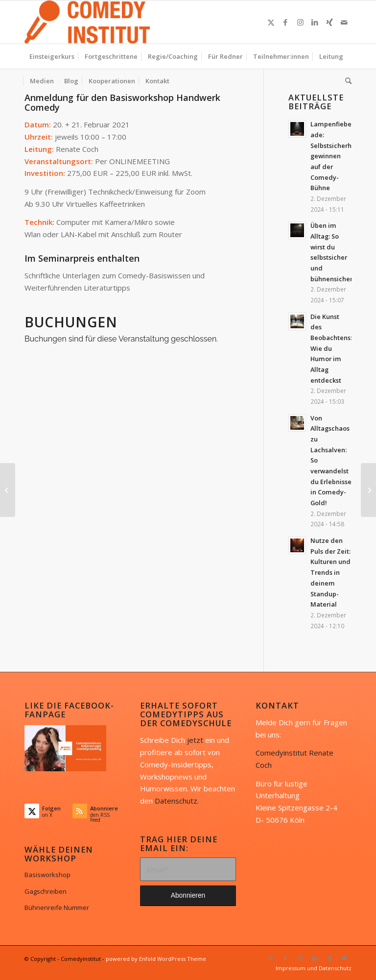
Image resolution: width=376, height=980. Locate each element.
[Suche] (346, 81)
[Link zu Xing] (329, 22)
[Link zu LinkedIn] (315, 22)
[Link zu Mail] (344, 22)
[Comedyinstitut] (87, 22)
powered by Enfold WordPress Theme (156, 959)
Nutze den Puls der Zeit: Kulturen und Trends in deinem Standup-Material (330, 572)
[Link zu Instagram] (300, 22)
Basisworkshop (47, 875)
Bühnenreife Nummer (57, 907)
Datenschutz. (177, 801)
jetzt (195, 740)
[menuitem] (52, 56)
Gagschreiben (46, 891)
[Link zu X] (271, 22)
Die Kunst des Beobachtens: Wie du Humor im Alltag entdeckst (331, 348)
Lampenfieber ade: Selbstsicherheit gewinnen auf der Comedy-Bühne (335, 156)
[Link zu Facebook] (285, 22)
